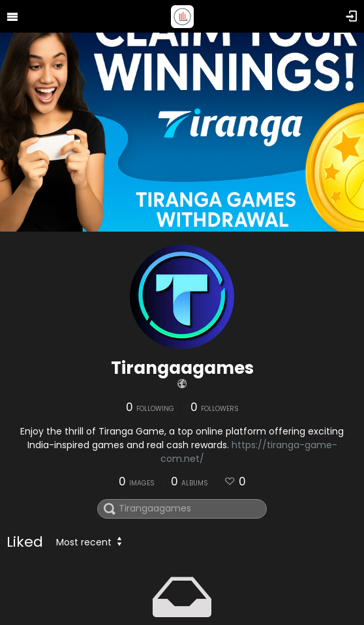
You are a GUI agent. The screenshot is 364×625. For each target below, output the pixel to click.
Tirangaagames (182, 368)
